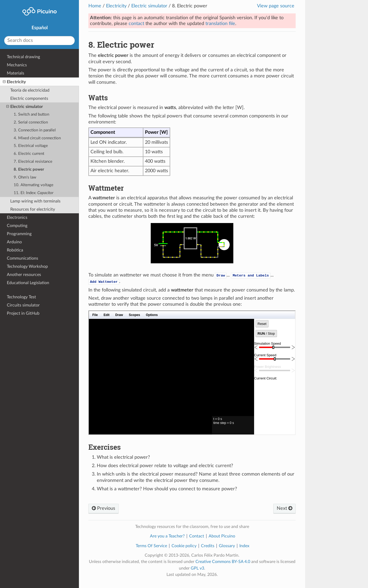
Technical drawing (23, 57)
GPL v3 (197, 568)
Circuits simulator (23, 305)
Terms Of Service (151, 546)
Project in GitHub (23, 313)
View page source (276, 6)
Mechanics (17, 65)
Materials (16, 73)
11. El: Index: (34, 193)
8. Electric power (29, 169)
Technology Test (21, 297)
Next (284, 508)
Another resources (24, 275)
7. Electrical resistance (33, 162)
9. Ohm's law (25, 177)
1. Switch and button (31, 114)
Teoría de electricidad (30, 90)
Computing (17, 226)
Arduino (14, 242)
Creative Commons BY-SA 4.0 (223, 562)
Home (95, 6)
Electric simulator (149, 6)
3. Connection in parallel (35, 130)
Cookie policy (184, 546)
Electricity (116, 6)
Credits (208, 546)
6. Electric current (29, 154)
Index (244, 546)
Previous (104, 508)
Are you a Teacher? (167, 536)
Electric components (29, 98)
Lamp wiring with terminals (35, 201)
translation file (220, 24)
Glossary (227, 546)
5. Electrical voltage (31, 146)
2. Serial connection (31, 122)
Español (40, 28)
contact (136, 24)
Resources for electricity (33, 209)
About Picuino (222, 536)
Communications (22, 258)
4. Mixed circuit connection (37, 138)
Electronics (17, 218)
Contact (197, 536)
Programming (19, 234)
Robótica (15, 250)
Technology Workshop (27, 266)
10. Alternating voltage (34, 185)
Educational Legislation (28, 283)
